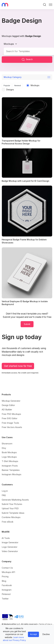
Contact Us (7, 568)
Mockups (9, 44)
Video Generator (10, 551)
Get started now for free (18, 366)
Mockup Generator (11, 401)
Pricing (5, 576)
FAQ (4, 495)
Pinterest (6, 594)
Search (27, 60)
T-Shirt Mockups (10, 461)
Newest (18, 85)
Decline (46, 634)
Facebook (7, 585)
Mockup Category (13, 77)
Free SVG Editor (10, 418)
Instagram (7, 590)
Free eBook (8, 522)
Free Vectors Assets (12, 427)
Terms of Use (45, 624)
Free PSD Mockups (11, 414)
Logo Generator (10, 547)
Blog (4, 581)
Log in (5, 491)
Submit (27, 324)
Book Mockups (9, 452)
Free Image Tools (10, 423)
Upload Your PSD (10, 508)
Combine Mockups (11, 517)
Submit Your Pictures (12, 504)
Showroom (7, 444)
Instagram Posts (10, 466)
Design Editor (8, 405)
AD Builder (7, 410)
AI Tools (6, 538)
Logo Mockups (9, 457)
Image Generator (10, 542)
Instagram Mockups (12, 474)
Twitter (5, 598)
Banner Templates (11, 470)
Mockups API (8, 572)
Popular (7, 85)
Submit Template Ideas (13, 513)
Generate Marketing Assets (15, 500)
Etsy (4, 448)
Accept (33, 634)
